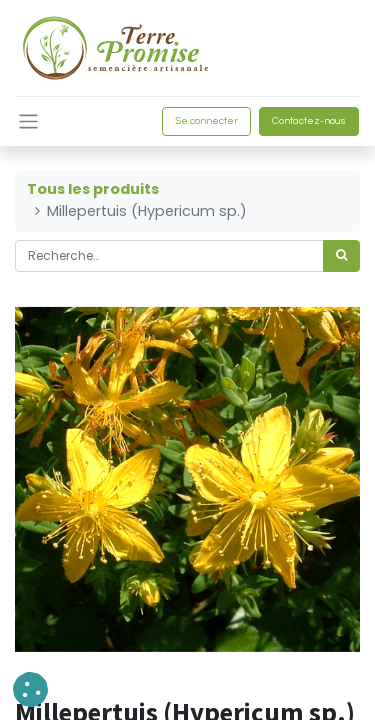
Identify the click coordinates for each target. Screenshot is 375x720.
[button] (30, 689)
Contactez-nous (309, 121)
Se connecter (206, 121)
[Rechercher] (341, 256)
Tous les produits (93, 189)
